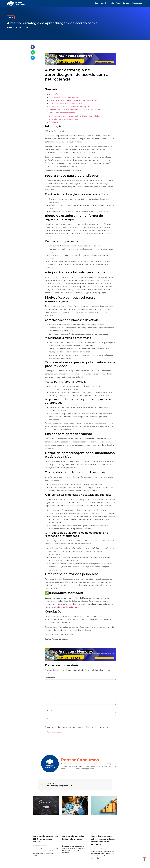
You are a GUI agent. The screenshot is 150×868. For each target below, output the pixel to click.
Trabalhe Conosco (123, 3)
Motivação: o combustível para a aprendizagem (69, 107)
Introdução (54, 94)
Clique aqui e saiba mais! (68, 607)
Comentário (51, 678)
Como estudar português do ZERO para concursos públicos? (46, 839)
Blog (107, 3)
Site (47, 719)
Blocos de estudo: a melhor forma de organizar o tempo (73, 100)
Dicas (11, 17)
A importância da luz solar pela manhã (65, 104)
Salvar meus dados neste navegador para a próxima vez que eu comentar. (78, 727)
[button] (33, 47)
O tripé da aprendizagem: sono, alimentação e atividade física (75, 116)
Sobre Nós (99, 3)
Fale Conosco (137, 3)
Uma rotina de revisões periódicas (63, 119)
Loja (112, 3)
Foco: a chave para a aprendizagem (64, 97)
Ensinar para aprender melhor (62, 113)
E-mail (48, 711)
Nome (48, 703)
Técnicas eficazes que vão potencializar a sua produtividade (74, 110)
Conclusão (53, 122)
